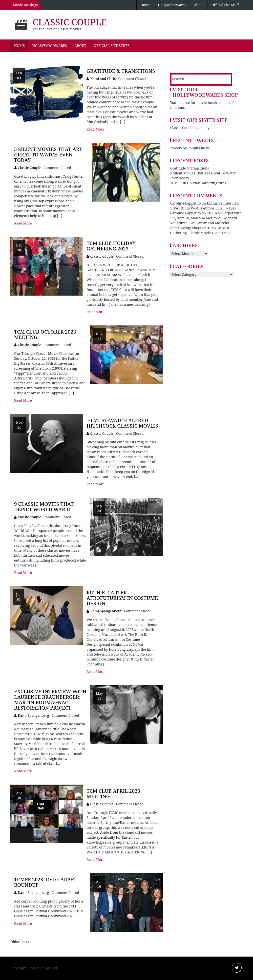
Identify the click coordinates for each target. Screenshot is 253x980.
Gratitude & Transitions (121, 71)
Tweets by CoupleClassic (190, 148)
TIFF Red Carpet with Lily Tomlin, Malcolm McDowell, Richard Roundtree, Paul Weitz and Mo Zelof (206, 218)
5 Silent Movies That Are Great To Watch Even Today (48, 155)
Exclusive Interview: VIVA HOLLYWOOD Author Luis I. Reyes (205, 206)
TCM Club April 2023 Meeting (113, 794)
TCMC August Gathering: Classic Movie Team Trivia (201, 230)
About (199, 5)
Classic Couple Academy (190, 128)
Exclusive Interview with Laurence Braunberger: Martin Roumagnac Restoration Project (50, 700)
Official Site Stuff (225, 5)
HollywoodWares (172, 5)
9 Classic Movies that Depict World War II (44, 507)
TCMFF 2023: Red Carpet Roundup (45, 882)
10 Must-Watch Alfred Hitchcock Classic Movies (122, 423)
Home (145, 5)
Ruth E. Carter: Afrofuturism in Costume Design (122, 598)
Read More (95, 129)
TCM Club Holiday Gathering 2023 (111, 246)
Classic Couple (70, 22)
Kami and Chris (103, 79)
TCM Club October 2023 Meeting (45, 334)
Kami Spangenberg (106, 611)
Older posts (20, 942)
